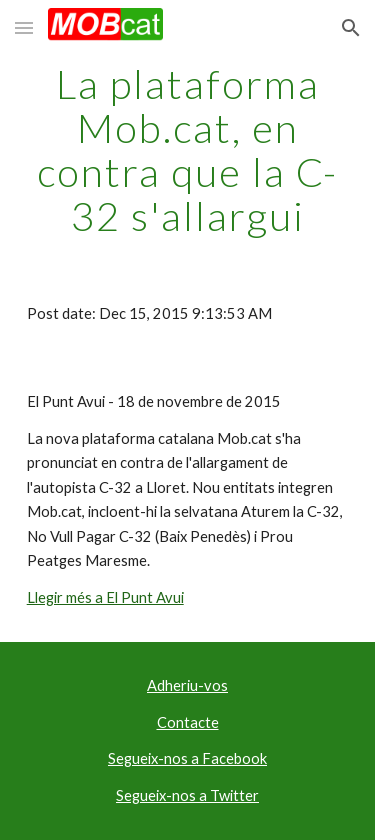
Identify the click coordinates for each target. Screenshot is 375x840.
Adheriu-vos (187, 685)
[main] (188, 150)
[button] (24, 27)
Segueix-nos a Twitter (187, 795)
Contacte (188, 722)
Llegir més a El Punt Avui (105, 597)
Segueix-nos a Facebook (187, 758)
